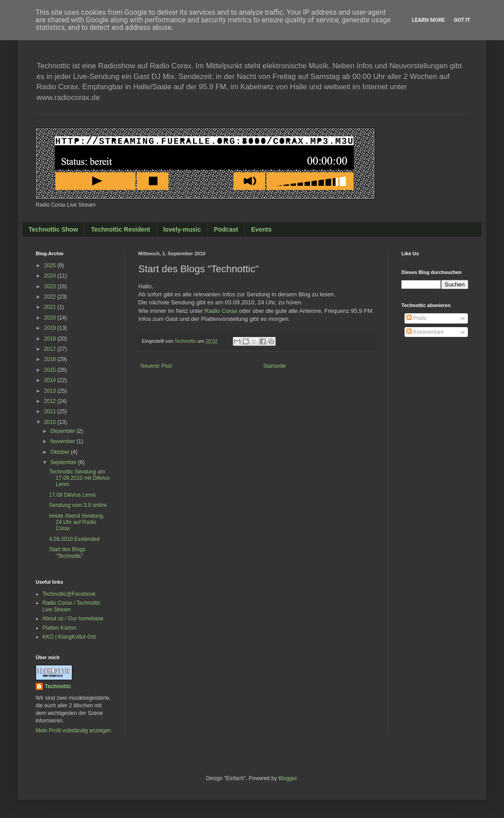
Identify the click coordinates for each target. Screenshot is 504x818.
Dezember (64, 431)
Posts (416, 318)
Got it (462, 20)
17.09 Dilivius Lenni (72, 495)
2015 (51, 370)
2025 (51, 266)
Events (261, 229)
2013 (51, 391)
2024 (51, 276)
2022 (51, 297)
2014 (51, 380)
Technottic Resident (121, 229)
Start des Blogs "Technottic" (67, 552)
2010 (51, 422)
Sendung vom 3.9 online (78, 505)
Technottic (58, 686)
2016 (51, 359)
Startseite (275, 366)
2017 (51, 349)
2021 (51, 307)
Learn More (429, 20)
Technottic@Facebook (69, 594)
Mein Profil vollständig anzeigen (73, 731)
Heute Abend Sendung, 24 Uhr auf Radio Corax (77, 522)
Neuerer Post (156, 366)
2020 (51, 318)
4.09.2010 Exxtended (74, 539)
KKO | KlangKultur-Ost (69, 637)
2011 (51, 411)
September (64, 462)
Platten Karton (59, 628)
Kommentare (425, 332)
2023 (51, 287)
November (64, 441)
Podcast (226, 229)
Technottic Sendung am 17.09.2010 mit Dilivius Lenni (79, 478)
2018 (51, 339)
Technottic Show (53, 229)
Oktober (61, 452)
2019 (51, 328)
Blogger (287, 778)
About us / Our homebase (73, 619)
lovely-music (182, 229)
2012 (51, 401)
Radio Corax (221, 311)
